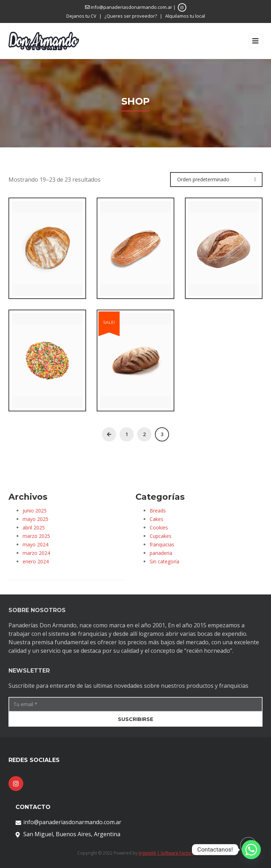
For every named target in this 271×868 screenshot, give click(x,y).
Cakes (156, 519)
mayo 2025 (35, 519)
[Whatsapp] (251, 850)
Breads (158, 511)
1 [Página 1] (127, 434)
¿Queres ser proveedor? (131, 16)
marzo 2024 (36, 553)
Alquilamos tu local (185, 16)
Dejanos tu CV (81, 16)
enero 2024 (36, 561)
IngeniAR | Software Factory (166, 853)
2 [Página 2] (144, 434)
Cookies (159, 527)
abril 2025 (34, 527)
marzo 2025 (36, 536)
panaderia (161, 553)
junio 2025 (35, 511)
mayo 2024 (35, 544)
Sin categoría (164, 561)
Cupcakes (161, 536)
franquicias (162, 544)
